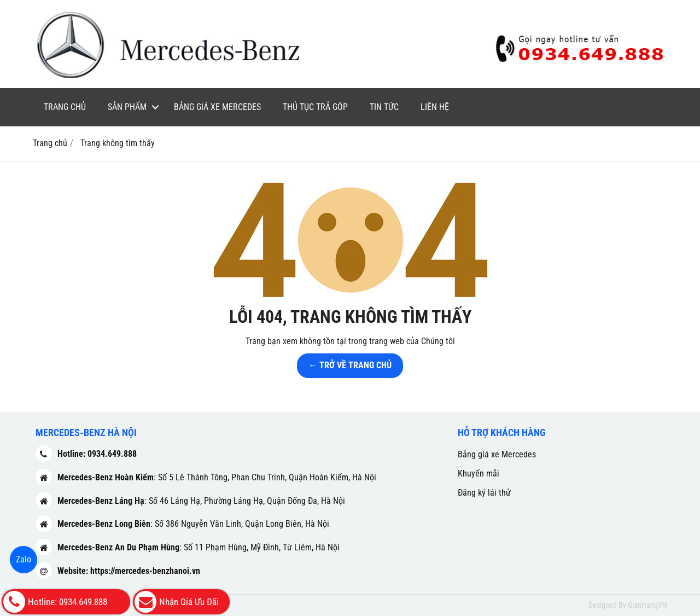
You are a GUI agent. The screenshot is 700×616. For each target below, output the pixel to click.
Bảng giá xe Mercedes (217, 107)
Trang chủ (65, 107)
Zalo (24, 559)
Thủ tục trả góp (315, 107)
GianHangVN (647, 605)
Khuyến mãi (479, 473)
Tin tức (384, 107)
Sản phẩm (127, 107)
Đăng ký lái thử (484, 493)
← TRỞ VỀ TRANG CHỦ (350, 365)
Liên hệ (435, 107)
